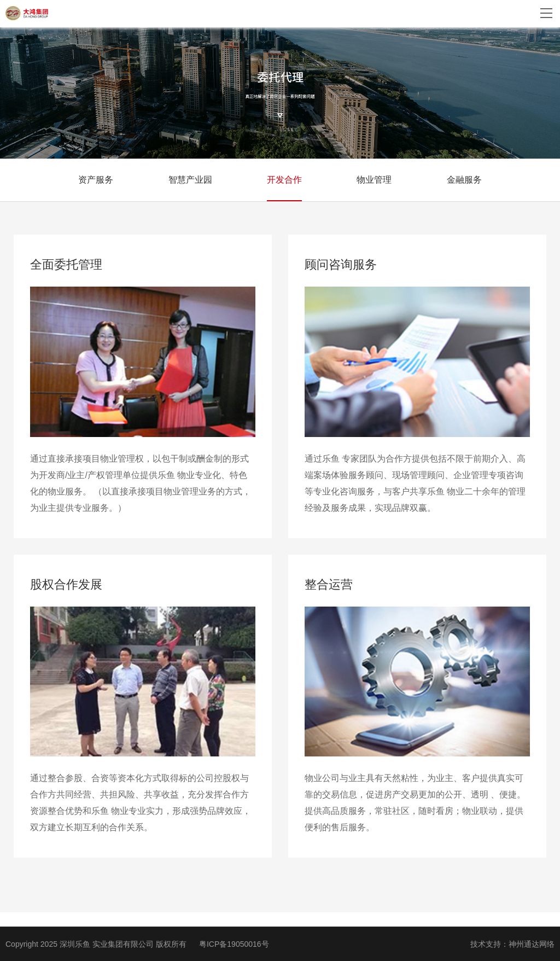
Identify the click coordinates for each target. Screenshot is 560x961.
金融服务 (464, 180)
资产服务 (96, 180)
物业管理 (374, 180)
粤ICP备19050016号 (234, 944)
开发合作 (284, 180)
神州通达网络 (532, 944)
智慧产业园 (190, 180)
